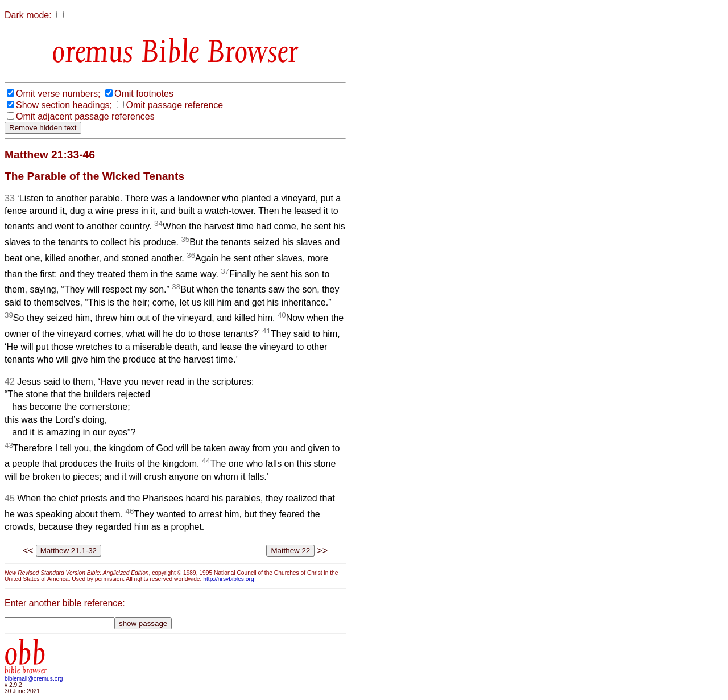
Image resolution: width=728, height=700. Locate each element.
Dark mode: (28, 15)
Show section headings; (64, 105)
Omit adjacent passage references (85, 116)
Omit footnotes (144, 94)
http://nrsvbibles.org (228, 579)
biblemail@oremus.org (34, 679)
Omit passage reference (174, 105)
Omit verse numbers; (58, 94)
